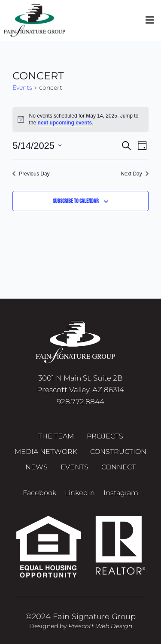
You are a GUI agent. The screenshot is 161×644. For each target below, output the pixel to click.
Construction (118, 452)
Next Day (134, 174)
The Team (56, 436)
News (36, 467)
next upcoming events (65, 123)
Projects (105, 436)
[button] (149, 21)
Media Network (46, 452)
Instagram (121, 493)
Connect (118, 467)
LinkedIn (80, 493)
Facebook (39, 493)
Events (22, 88)
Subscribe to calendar (76, 201)
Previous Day (31, 174)
